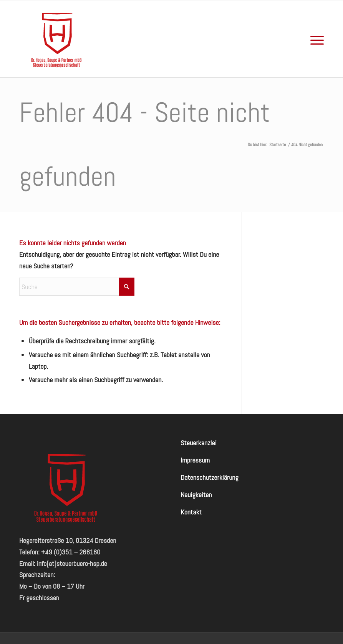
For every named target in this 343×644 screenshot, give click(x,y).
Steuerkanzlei (198, 443)
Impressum (195, 460)
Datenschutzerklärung (209, 477)
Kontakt (191, 512)
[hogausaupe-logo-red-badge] (58, 39)
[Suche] (77, 287)
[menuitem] (315, 39)
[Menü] (315, 39)
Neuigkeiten (196, 495)
